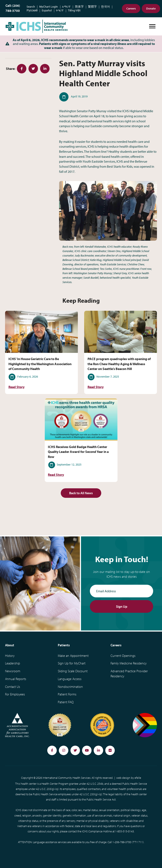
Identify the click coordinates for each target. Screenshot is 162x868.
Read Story (16, 387)
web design (123, 778)
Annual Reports (16, 679)
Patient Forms (67, 694)
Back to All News (81, 493)
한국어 (105, 7)
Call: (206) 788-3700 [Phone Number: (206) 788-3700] (13, 8)
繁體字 (92, 7)
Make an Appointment (73, 656)
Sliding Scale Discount (73, 671)
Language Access (70, 679)
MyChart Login (49, 7)
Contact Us (13, 687)
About (10, 645)
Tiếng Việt (74, 10)
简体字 (79, 7)
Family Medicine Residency (129, 663)
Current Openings (123, 656)
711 (141, 842)
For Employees (15, 694)
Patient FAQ (66, 702)
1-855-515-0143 (125, 831)
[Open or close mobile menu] (152, 26)
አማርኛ (66, 7)
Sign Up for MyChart (72, 663)
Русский (32, 10)
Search (31, 7)
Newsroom (13, 671)
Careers (131, 8)
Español (47, 10)
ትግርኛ (60, 10)
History (10, 656)
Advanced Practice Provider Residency (129, 674)
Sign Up (122, 606)
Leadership (13, 663)
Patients (64, 645)
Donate (151, 8)
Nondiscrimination (70, 687)
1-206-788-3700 (122, 842)
